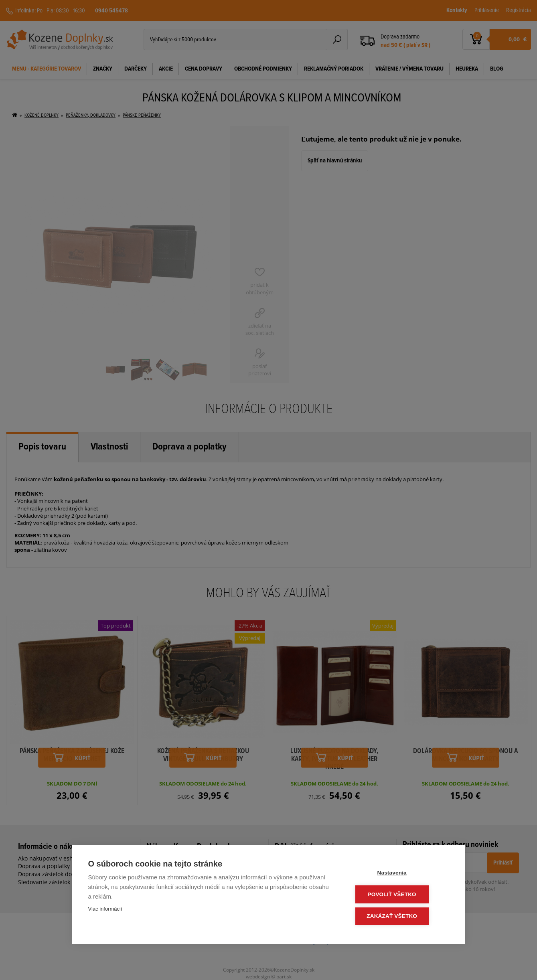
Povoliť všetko (400, 895)
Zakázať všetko (401, 916)
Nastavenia (400, 874)
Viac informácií (105, 910)
